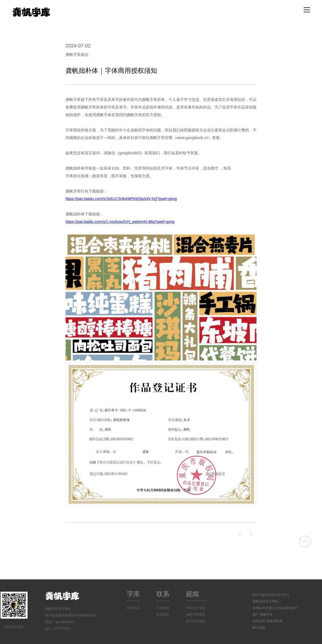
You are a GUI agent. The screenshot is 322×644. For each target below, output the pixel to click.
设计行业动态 (196, 621)
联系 (163, 594)
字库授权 (163, 608)
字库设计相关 (196, 608)
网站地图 (259, 628)
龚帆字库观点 (77, 55)
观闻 (192, 594)
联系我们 (163, 615)
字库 (133, 594)
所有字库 (133, 608)
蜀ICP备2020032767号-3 (271, 595)
